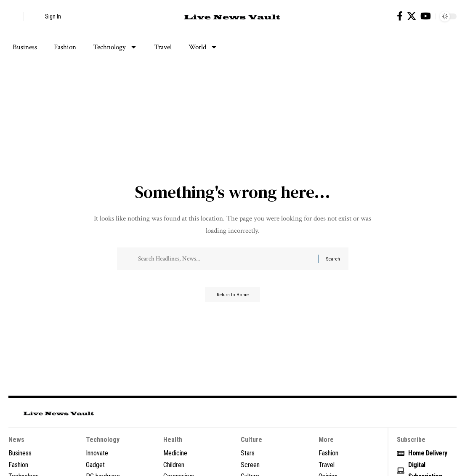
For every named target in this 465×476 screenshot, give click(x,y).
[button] (15, 16)
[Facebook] (400, 16)
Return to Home (232, 298)
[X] (412, 16)
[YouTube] (426, 16)
